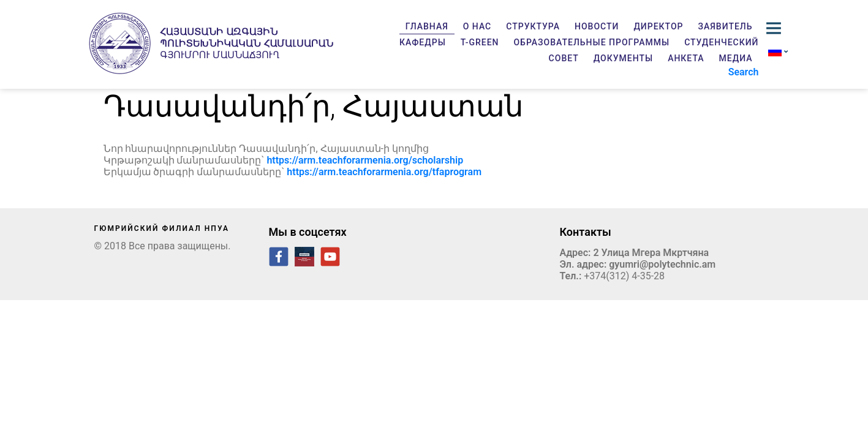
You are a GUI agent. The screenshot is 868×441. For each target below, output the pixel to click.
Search (744, 72)
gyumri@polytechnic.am (662, 264)
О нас (477, 26)
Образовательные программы (591, 42)
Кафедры (423, 42)
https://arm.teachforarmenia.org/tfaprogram (384, 172)
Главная (427, 26)
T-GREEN (480, 42)
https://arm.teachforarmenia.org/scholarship (365, 160)
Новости (597, 26)
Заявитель (726, 26)
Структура (533, 26)
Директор (658, 26)
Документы (623, 58)
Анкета (686, 58)
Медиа (736, 58)
